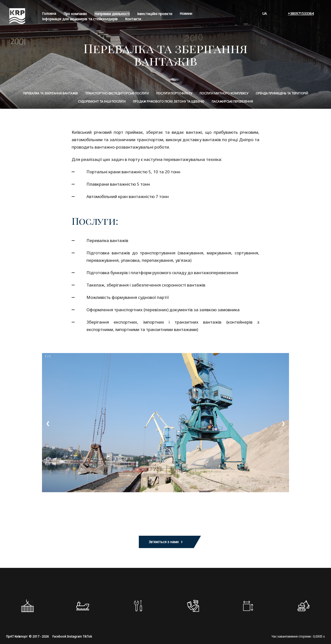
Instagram (74, 636)
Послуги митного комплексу (224, 93)
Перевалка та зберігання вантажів (50, 93)
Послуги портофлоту (174, 93)
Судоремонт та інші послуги (102, 101)
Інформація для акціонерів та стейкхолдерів (80, 19)
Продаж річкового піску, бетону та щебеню (169, 101)
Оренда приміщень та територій (282, 93)
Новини (186, 13)
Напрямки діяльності (112, 14)
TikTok (87, 636)
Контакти (133, 19)
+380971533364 (301, 13)
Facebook (59, 636)
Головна (49, 13)
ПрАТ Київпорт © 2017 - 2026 (27, 636)
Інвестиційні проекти (155, 14)
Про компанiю (75, 14)
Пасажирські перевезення (232, 101)
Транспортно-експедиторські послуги (117, 93)
